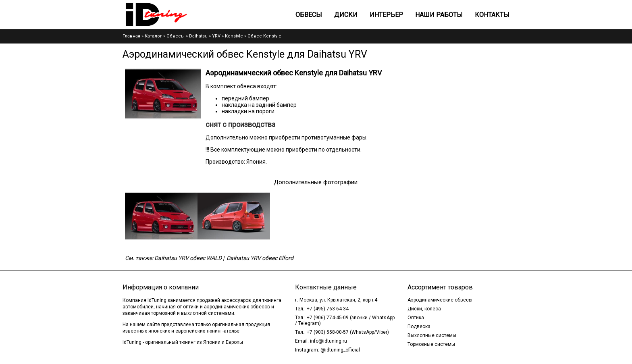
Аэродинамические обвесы (440, 300)
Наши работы (439, 15)
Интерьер (386, 15)
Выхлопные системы (432, 335)
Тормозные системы (431, 344)
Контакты (492, 15)
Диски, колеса (424, 309)
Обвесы (309, 15)
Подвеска (419, 327)
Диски (346, 15)
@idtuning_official (340, 350)
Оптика (416, 318)
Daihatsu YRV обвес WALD (188, 258)
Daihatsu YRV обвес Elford (260, 258)
